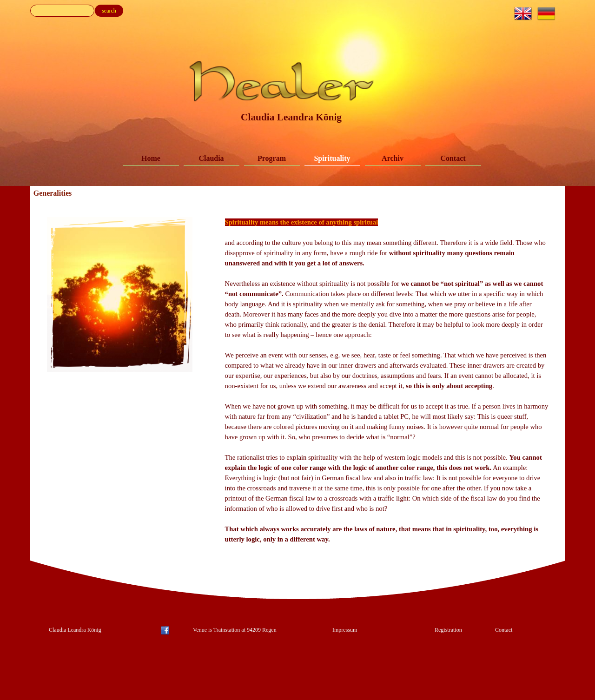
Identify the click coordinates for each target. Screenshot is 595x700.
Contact (453, 158)
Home (151, 158)
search (109, 11)
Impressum (345, 630)
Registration (448, 630)
